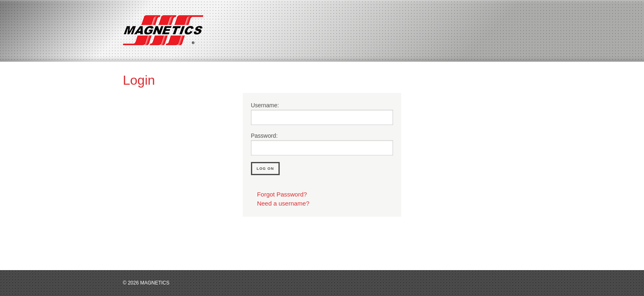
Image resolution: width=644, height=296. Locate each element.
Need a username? (283, 203)
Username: (265, 105)
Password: (264, 136)
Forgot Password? (282, 194)
